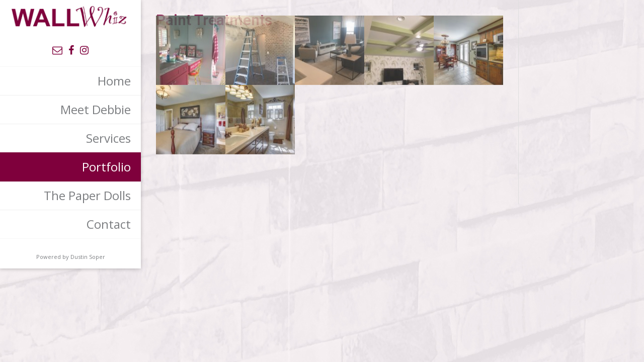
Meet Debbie (96, 109)
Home (114, 81)
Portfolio (106, 167)
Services (108, 138)
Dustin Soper (88, 257)
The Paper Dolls (87, 195)
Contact (109, 224)
